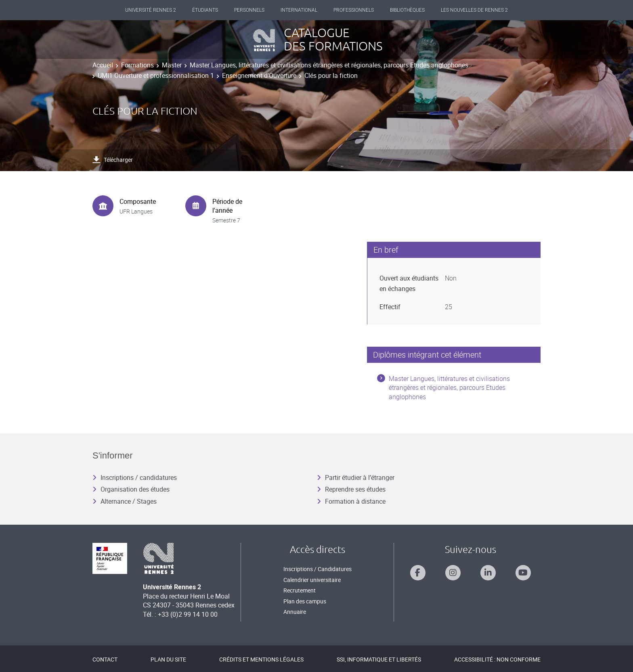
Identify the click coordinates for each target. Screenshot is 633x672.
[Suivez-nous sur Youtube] (523, 573)
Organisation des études (131, 489)
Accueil (103, 65)
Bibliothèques (407, 10)
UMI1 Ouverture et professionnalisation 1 (156, 75)
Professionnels (354, 10)
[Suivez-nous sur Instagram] (453, 573)
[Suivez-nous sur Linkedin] (488, 573)
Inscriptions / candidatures (135, 477)
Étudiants (205, 10)
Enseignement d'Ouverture (259, 75)
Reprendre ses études (351, 489)
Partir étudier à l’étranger (356, 477)
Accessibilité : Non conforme (497, 659)
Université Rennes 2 (151, 10)
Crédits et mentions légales (261, 659)
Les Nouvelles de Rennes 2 (474, 10)
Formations (137, 65)
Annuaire (295, 612)
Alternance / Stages (125, 501)
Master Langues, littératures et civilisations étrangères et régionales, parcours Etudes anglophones (329, 65)
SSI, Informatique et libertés (379, 659)
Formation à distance (351, 501)
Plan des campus (305, 601)
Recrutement (300, 590)
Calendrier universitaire (312, 580)
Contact (105, 659)
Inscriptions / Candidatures (318, 569)
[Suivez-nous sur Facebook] (418, 573)
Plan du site (168, 659)
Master (172, 65)
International (299, 10)
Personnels (249, 10)
